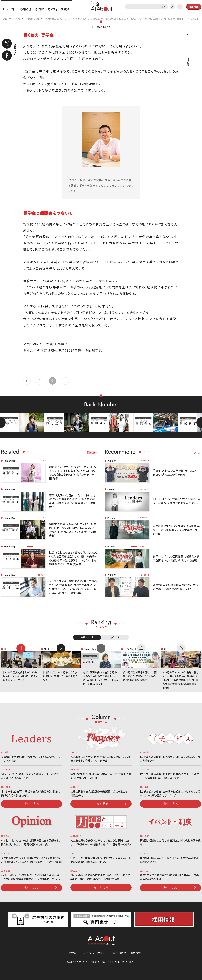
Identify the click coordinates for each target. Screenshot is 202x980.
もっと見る (32, 803)
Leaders (112, 489)
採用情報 (136, 953)
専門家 (39, 9)
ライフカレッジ (130, 649)
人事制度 (112, 461)
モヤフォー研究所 (59, 9)
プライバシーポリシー (95, 953)
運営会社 (74, 953)
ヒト (5, 9)
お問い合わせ (119, 953)
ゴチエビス (49, 649)
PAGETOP (188, 62)
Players (111, 518)
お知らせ (26, 9)
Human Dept (101, 27)
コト (14, 9)
